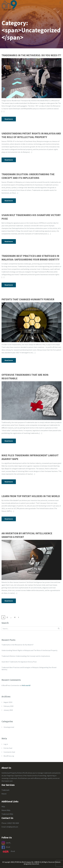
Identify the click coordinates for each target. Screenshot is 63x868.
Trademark (5, 790)
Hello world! (26, 685)
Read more (9, 119)
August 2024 (8, 702)
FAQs (3, 807)
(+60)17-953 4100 (13, 823)
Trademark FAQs (7, 814)
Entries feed (8, 748)
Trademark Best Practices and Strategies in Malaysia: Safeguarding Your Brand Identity (30, 258)
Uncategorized (9, 727)
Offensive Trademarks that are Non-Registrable (25, 377)
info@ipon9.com (12, 827)
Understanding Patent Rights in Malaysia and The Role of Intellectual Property (31, 135)
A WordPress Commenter (10, 685)
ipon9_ (9, 843)
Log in (6, 744)
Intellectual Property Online (12, 773)
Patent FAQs (6, 810)
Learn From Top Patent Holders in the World (31, 496)
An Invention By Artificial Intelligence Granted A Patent (27, 535)
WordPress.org (9, 756)
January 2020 (8, 710)
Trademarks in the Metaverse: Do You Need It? (31, 55)
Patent (4, 794)
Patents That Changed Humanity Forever (28, 299)
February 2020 (9, 706)
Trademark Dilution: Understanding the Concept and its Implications (28, 176)
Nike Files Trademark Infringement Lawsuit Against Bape (30, 457)
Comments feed (9, 752)
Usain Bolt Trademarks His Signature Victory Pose (31, 217)
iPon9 (8, 847)
